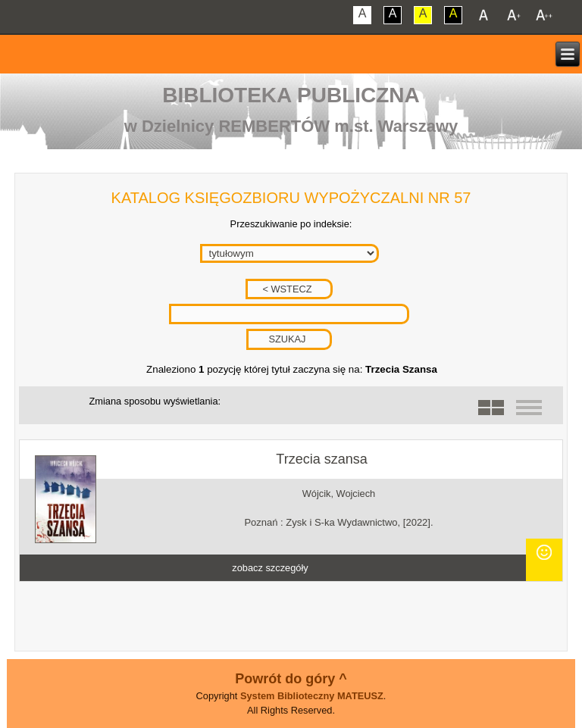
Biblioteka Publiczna (291, 95)
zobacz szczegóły (270, 568)
